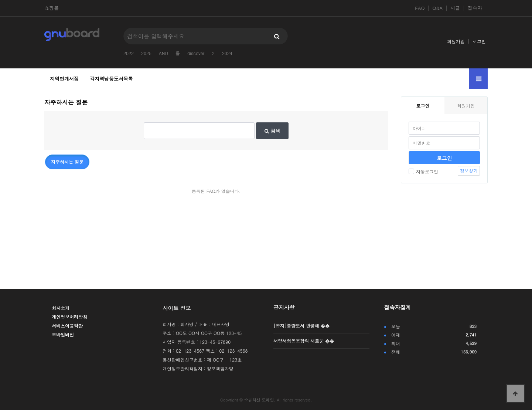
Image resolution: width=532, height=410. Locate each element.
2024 (227, 53)
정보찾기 (469, 171)
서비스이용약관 (67, 326)
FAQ (420, 8)
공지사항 (284, 307)
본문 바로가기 (0, 0)
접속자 (475, 8)
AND (163, 53)
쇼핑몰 (52, 8)
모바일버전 (63, 334)
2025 (146, 53)
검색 (272, 131)
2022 (129, 53)
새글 (455, 8)
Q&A (437, 8)
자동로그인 (423, 171)
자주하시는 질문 (67, 162)
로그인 (479, 41)
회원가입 (456, 41)
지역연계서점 (64, 79)
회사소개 (61, 308)
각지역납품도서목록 (111, 79)
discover (196, 53)
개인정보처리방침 (69, 317)
